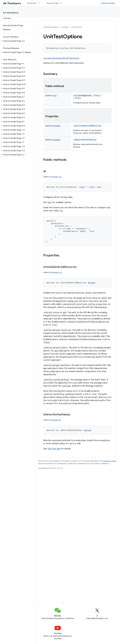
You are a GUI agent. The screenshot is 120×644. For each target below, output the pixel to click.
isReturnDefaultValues (85, 140)
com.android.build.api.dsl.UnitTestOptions (61, 58)
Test (49, 202)
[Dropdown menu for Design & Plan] (62, 3)
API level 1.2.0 (56, 177)
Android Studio (108, 3)
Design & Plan (53, 3)
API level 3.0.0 (56, 272)
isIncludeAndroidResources (87, 126)
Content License (110, 461)
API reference (11, 13)
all (75, 95)
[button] (17, 41)
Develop (65, 27)
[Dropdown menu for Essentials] (40, 3)
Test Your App (54, 449)
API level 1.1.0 (56, 420)
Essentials (32, 3)
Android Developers (51, 27)
